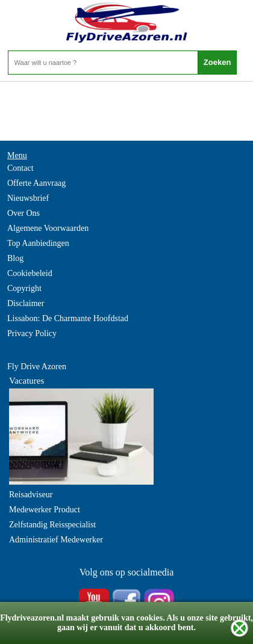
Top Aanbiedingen (38, 243)
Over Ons (23, 213)
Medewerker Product (45, 510)
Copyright (24, 288)
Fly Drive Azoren (37, 366)
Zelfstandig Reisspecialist (52, 525)
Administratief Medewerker (56, 540)
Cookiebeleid (30, 273)
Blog (15, 258)
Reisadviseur (31, 495)
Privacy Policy (32, 333)
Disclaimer (26, 303)
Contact (20, 168)
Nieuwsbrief (28, 198)
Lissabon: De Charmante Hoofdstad (68, 318)
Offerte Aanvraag (36, 183)
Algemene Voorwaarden (48, 228)
